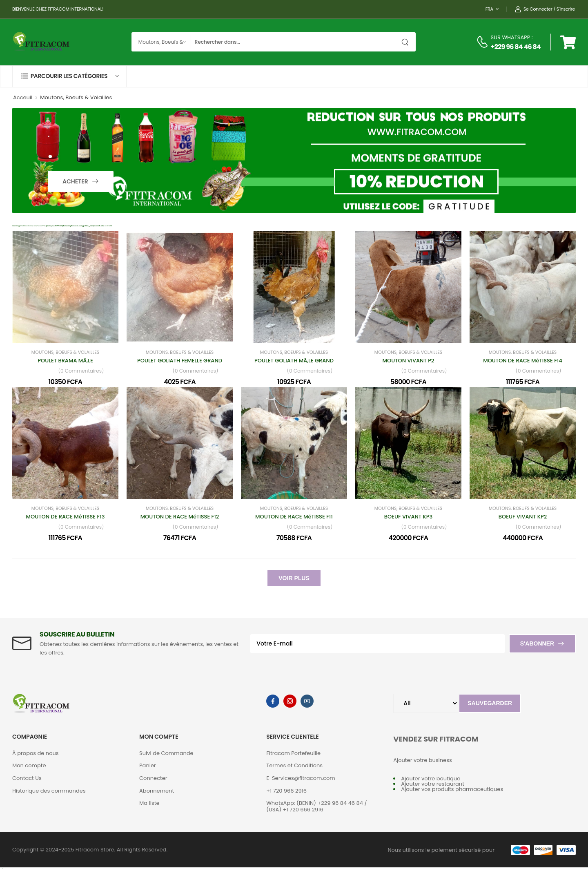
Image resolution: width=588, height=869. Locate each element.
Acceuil (23, 97)
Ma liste (149, 803)
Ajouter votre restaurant (433, 784)
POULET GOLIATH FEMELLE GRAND (180, 361)
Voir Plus (294, 578)
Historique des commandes (49, 791)
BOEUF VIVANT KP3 (409, 517)
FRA (489, 9)
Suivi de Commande (166, 753)
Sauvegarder (490, 703)
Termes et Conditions (294, 765)
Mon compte (29, 765)
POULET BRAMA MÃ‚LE (65, 361)
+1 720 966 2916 (286, 791)
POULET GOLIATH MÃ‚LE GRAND (294, 361)
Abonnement (157, 791)
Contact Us (27, 778)
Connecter (153, 778)
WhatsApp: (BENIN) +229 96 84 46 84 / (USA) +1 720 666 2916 (316, 806)
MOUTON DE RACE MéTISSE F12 (180, 517)
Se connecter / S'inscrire (545, 9)
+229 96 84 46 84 (516, 47)
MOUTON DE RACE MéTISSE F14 (523, 361)
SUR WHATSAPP (511, 37)
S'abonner (537, 643)
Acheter (76, 181)
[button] (69, 76)
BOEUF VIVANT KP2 (523, 517)
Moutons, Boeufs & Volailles (65, 352)
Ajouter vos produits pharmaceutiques (452, 789)
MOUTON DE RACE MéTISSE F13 (66, 517)
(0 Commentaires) (81, 371)
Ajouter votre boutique (431, 779)
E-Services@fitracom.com (301, 778)
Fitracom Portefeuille (293, 753)
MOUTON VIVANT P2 (409, 361)
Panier (148, 765)
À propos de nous (36, 753)
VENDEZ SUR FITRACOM (436, 739)
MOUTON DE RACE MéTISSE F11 (294, 517)
